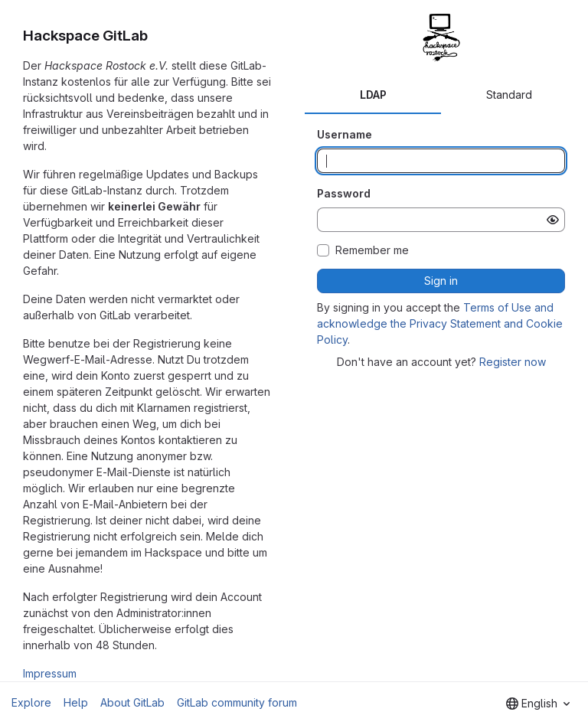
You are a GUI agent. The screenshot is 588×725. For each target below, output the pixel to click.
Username (345, 134)
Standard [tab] (509, 95)
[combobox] (538, 704)
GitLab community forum (237, 702)
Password (344, 193)
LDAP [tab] (373, 95)
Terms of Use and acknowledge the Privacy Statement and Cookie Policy (440, 323)
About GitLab (132, 702)
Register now (513, 362)
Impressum (50, 673)
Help (76, 702)
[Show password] (553, 220)
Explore (31, 702)
